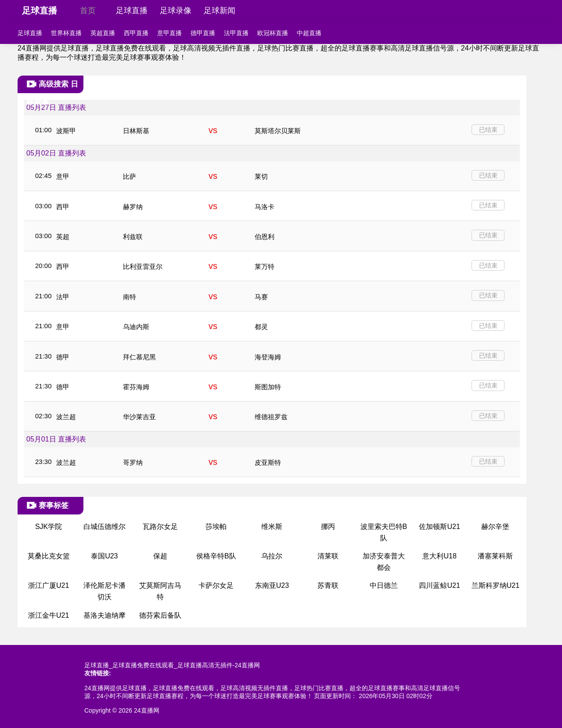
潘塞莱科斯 (495, 556)
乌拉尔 (272, 556)
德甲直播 (203, 33)
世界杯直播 (66, 33)
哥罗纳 (133, 462)
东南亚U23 (272, 585)
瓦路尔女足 (160, 527)
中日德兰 (384, 585)
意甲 (63, 176)
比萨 (130, 176)
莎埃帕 (216, 527)
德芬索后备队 (160, 615)
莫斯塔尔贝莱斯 (278, 131)
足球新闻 (220, 11)
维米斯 (272, 527)
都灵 (261, 327)
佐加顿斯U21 (439, 527)
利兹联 (133, 237)
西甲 (63, 207)
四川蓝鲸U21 (439, 585)
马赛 (261, 297)
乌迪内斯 (136, 327)
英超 (63, 237)
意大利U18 (439, 556)
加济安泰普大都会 (384, 562)
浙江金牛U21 (49, 615)
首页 (88, 11)
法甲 (63, 297)
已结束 (488, 130)
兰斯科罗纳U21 (495, 585)
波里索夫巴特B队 (384, 532)
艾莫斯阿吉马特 (160, 591)
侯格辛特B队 (216, 556)
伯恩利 (265, 237)
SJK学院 (49, 527)
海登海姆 (268, 357)
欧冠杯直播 (273, 33)
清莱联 (328, 556)
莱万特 (265, 266)
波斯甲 (66, 131)
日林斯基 (136, 131)
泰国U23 (104, 556)
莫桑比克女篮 (49, 556)
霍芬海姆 (136, 387)
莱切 (261, 176)
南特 (130, 297)
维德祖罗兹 (271, 417)
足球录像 (176, 11)
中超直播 (309, 33)
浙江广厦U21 (49, 585)
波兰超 (66, 417)
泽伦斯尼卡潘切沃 (104, 591)
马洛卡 (265, 207)
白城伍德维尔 (104, 527)
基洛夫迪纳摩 (104, 615)
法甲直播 (236, 33)
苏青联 (328, 585)
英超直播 (103, 33)
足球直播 (40, 11)
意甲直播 (169, 33)
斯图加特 (268, 387)
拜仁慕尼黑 (139, 357)
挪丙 (328, 527)
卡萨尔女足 (216, 585)
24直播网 (147, 710)
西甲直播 (136, 33)
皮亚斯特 (268, 462)
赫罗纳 (133, 207)
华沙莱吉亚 (139, 417)
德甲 (63, 357)
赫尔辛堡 (495, 527)
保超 (160, 556)
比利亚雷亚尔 (143, 266)
